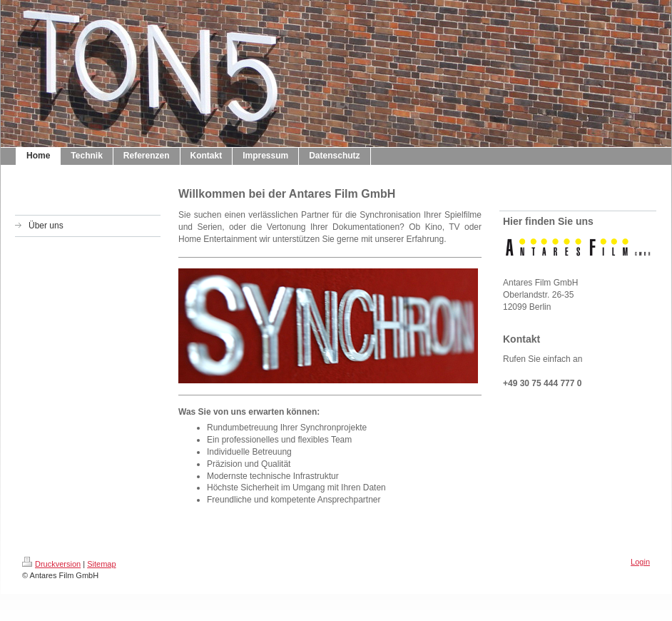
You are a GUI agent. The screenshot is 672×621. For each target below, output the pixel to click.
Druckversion (51, 564)
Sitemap (101, 564)
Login (640, 562)
